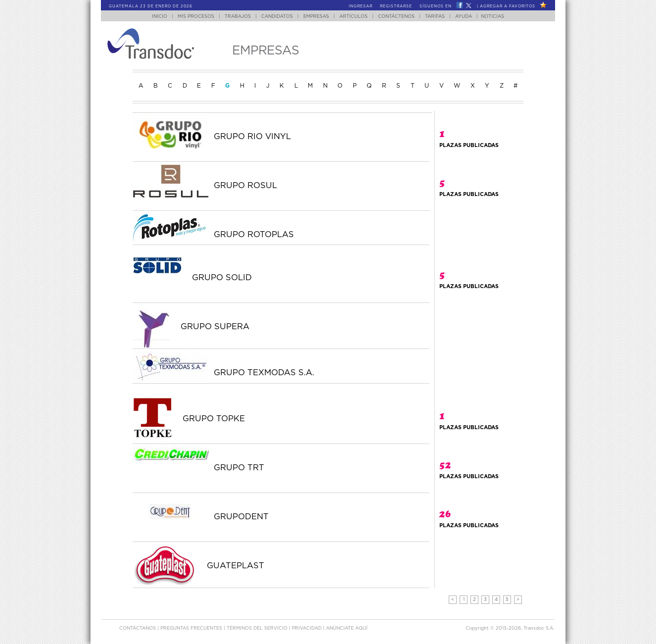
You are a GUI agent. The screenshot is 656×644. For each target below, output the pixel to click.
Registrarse (396, 6)
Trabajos (238, 17)
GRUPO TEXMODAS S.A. (264, 373)
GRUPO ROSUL (245, 186)
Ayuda (464, 17)
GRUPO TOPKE (214, 419)
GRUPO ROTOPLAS (254, 235)
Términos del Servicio (258, 628)
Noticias (492, 17)
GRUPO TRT (239, 468)
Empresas (316, 17)
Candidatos (277, 17)
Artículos (353, 17)
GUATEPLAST (235, 566)
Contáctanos (138, 628)
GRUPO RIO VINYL (252, 137)
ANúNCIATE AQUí (347, 628)
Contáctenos (396, 17)
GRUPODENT (241, 517)
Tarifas (435, 17)
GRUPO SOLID (222, 278)
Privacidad (307, 628)
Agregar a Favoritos (508, 6)
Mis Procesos (196, 17)
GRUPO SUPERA (215, 327)
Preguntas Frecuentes (192, 628)
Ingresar (361, 6)
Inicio (160, 17)
